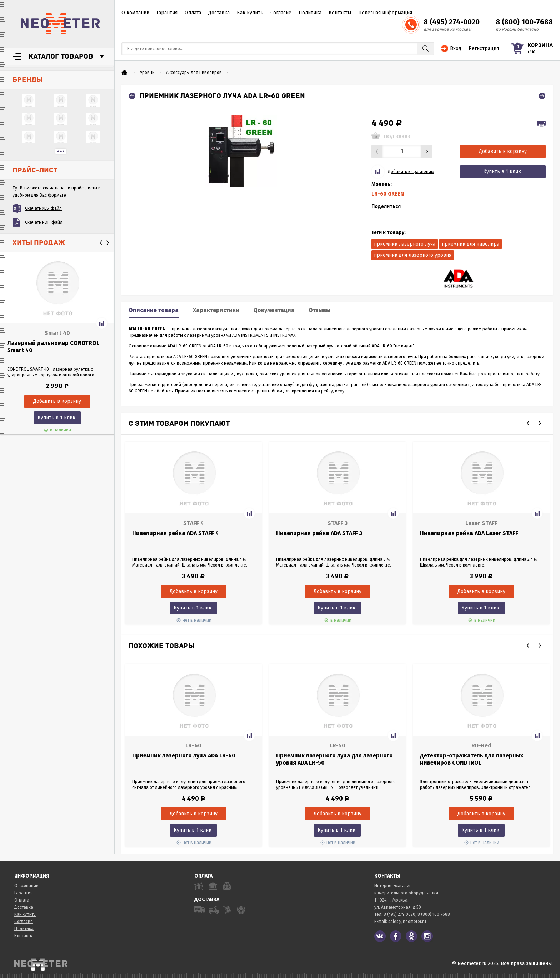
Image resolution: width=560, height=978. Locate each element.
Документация (274, 310)
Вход (456, 48)
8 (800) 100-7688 (524, 22)
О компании (135, 13)
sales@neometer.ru (407, 922)
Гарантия (167, 13)
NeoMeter (60, 23)
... (61, 151)
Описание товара (154, 310)
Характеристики (216, 310)
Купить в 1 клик (56, 418)
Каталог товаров (61, 56)
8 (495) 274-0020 (452, 22)
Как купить (250, 13)
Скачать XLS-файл (43, 208)
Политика (310, 13)
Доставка (219, 13)
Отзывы (319, 310)
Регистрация (484, 48)
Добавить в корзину (503, 151)
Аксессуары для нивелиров (194, 73)
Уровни (147, 73)
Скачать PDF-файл (44, 222)
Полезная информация (385, 13)
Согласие (281, 13)
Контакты (340, 13)
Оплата (193, 13)
